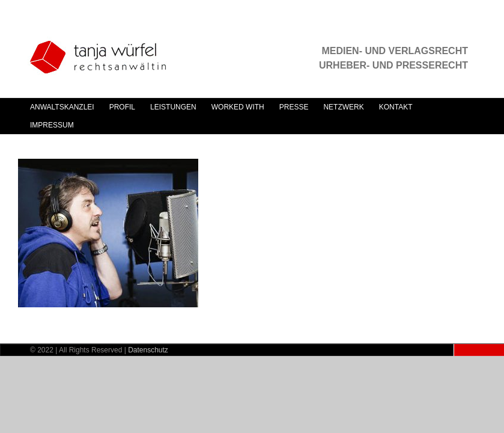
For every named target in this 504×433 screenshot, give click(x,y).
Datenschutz (148, 350)
